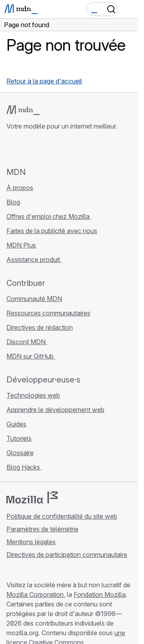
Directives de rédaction (40, 327)
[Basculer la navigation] (129, 9)
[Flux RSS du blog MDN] (69, 149)
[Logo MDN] (23, 110)
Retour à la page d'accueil (44, 81)
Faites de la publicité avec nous (52, 231)
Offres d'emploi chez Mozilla (49, 216)
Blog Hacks (24, 467)
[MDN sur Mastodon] (54, 149)
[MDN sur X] (40, 149)
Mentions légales (31, 542)
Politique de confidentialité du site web (62, 516)
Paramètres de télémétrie (42, 529)
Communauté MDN (34, 299)
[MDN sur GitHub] (11, 149)
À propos (20, 188)
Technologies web (33, 395)
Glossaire (20, 453)
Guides (16, 424)
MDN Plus (21, 245)
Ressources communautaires (48, 313)
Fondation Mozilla (100, 594)
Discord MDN (27, 342)
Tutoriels (19, 438)
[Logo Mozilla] (32, 497)
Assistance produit (34, 260)
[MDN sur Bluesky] (26, 149)
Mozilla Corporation (35, 594)
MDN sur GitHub (31, 356)
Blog (13, 202)
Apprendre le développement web (55, 410)
